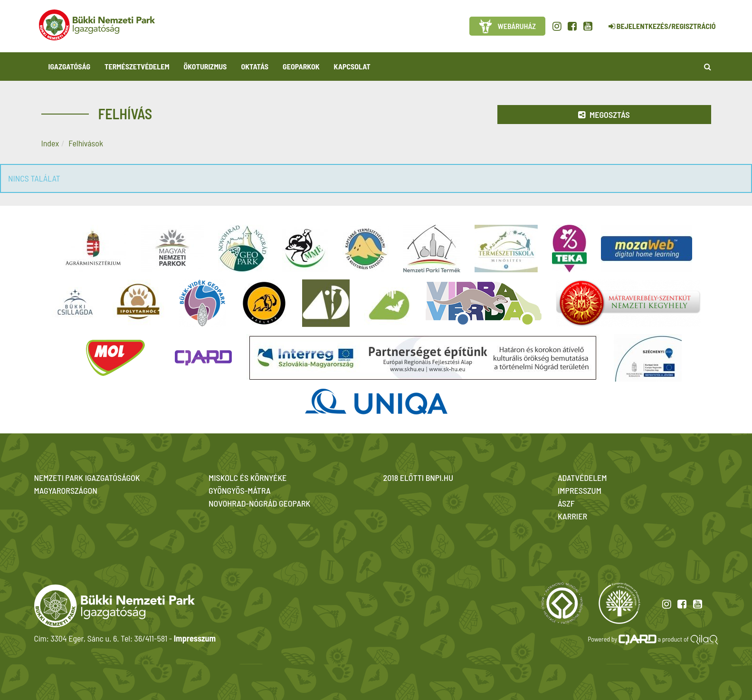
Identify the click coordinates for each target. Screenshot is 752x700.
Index (50, 143)
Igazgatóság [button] (70, 66)
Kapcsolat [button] (352, 66)
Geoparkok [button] (301, 66)
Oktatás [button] (255, 66)
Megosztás (604, 115)
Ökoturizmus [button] (205, 66)
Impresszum (195, 638)
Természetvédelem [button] (137, 66)
